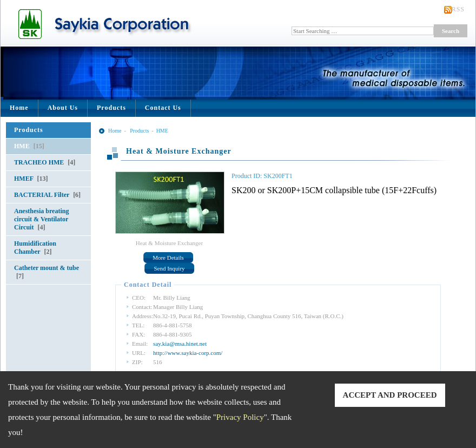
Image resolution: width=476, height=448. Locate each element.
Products (111, 108)
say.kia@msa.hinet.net (180, 344)
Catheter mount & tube (47, 272)
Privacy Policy (240, 417)
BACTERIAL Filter (47, 195)
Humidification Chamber (35, 248)
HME (29, 146)
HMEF (31, 179)
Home (19, 108)
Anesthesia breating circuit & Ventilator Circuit (41, 219)
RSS (458, 9)
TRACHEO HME (45, 162)
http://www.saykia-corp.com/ (188, 353)
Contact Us (163, 108)
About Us (63, 108)
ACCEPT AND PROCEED (390, 395)
